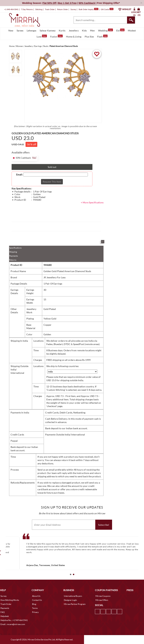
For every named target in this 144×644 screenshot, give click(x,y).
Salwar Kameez (48, 31)
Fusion (56, 36)
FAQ (3, 612)
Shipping (13, 252)
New (11, 31)
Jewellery (74, 31)
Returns (13, 260)
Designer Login (70, 600)
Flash (102, 36)
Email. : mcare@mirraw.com (13, 624)
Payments (14, 256)
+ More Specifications (92, 202)
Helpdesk (5, 616)
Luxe (42, 36)
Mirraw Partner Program (75, 604)
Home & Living (74, 37)
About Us (36, 596)
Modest (132, 31)
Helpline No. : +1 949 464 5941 (14, 620)
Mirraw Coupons (103, 596)
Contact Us (37, 600)
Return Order (63, 9)
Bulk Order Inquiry (86, 9)
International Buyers (73, 596)
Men (92, 31)
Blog (34, 604)
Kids (84, 31)
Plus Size (89, 37)
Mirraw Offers (102, 600)
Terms (35, 608)
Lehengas (32, 31)
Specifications (15, 248)
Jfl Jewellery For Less (55, 277)
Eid (120, 30)
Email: (19, 175)
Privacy (35, 612)
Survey (73, 9)
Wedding (106, 30)
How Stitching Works (10, 600)
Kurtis (62, 31)
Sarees (20, 31)
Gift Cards (107, 9)
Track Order (50, 9)
